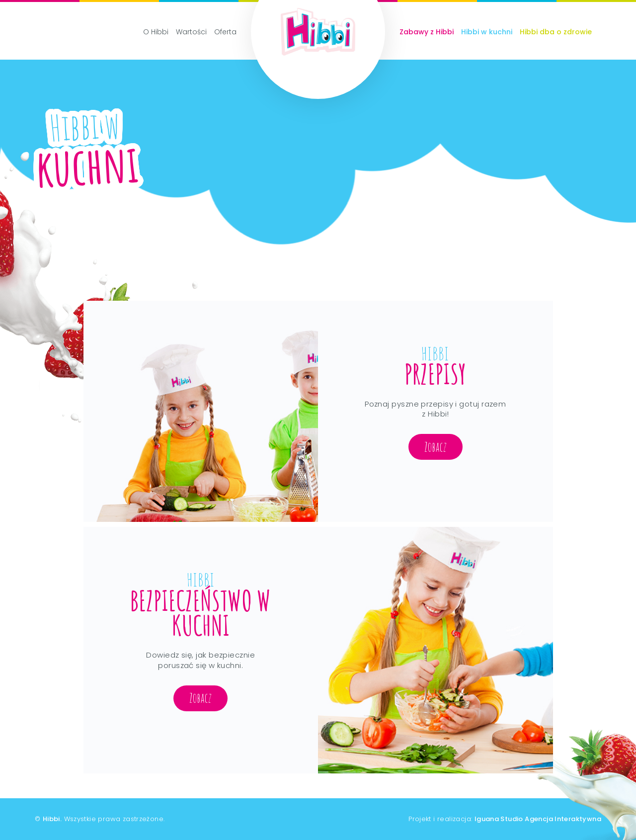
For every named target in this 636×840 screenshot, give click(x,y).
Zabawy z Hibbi (427, 32)
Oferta (225, 32)
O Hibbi (156, 32)
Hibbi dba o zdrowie (556, 32)
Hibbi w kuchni (487, 32)
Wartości (191, 32)
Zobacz (436, 447)
